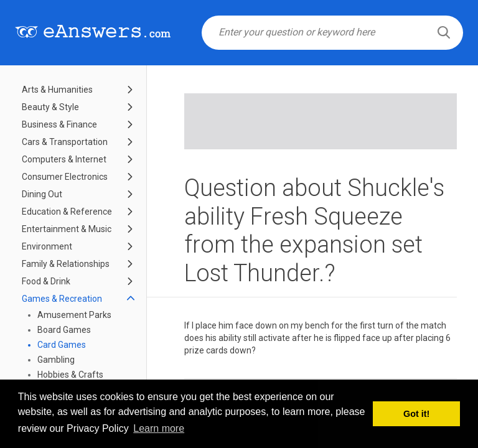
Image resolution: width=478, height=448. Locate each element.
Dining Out (42, 194)
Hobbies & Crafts (70, 375)
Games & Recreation (62, 299)
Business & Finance (59, 124)
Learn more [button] (159, 428)
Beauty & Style (50, 107)
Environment (47, 246)
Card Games (62, 345)
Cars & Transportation (65, 142)
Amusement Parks (74, 315)
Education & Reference (67, 212)
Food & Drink (46, 281)
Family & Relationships (66, 264)
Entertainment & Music (67, 229)
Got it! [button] (416, 414)
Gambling (56, 360)
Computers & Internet (64, 159)
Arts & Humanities (57, 90)
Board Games (64, 330)
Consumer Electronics (65, 177)
